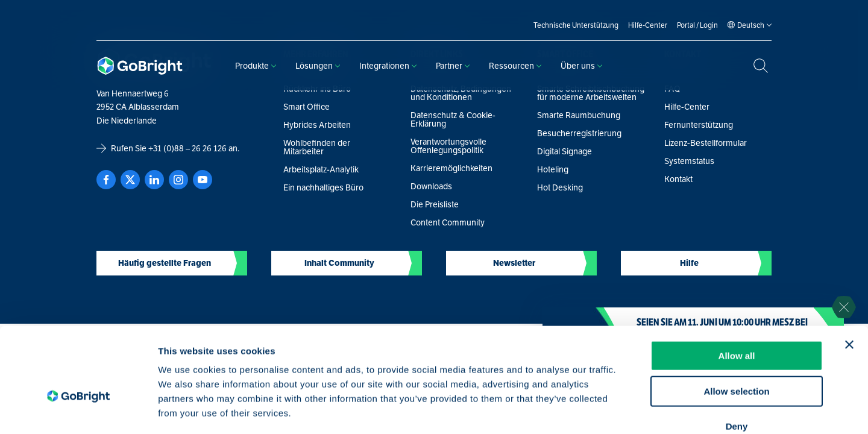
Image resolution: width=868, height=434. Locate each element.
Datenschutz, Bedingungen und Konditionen (461, 93)
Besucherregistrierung (579, 133)
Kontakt (678, 179)
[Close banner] (849, 275)
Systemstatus (689, 161)
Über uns (581, 66)
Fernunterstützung (699, 125)
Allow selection (736, 322)
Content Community (448, 222)
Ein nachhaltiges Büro (323, 187)
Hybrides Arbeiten (317, 125)
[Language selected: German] (751, 25)
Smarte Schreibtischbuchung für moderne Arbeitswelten (591, 93)
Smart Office (307, 107)
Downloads (431, 186)
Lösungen (318, 66)
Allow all (737, 287)
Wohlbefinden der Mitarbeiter (317, 147)
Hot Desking (560, 187)
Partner (453, 66)
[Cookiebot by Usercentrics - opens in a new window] (78, 410)
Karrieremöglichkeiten (451, 168)
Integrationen (388, 66)
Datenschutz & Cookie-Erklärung (453, 119)
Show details (633, 410)
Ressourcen (515, 66)
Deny (737, 357)
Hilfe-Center (687, 107)
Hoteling (553, 169)
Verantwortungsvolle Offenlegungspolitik (448, 146)
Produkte (256, 66)
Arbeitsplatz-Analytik (321, 169)
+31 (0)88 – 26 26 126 (187, 148)
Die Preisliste (435, 204)
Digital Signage (565, 151)
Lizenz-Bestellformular (706, 143)
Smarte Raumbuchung (579, 115)
